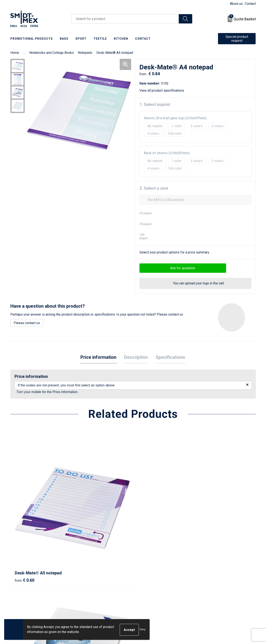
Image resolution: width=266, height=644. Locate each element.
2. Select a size (154, 188)
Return (143, 570)
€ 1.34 (86, 525)
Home (15, 53)
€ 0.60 (25, 518)
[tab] (100, 358)
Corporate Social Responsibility (222, 588)
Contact (250, 4)
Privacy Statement (212, 576)
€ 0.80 (208, 525)
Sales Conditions (211, 563)
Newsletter (85, 570)
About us (236, 4)
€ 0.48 (147, 518)
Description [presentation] (136, 358)
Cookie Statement (212, 570)
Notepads (85, 53)
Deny (143, 630)
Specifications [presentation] (169, 358)
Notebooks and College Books (52, 53)
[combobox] (125, 19)
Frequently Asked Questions (98, 576)
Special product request (237, 39)
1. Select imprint (155, 104)
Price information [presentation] (100, 358)
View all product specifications (163, 90)
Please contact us (27, 323)
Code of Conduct (211, 582)
